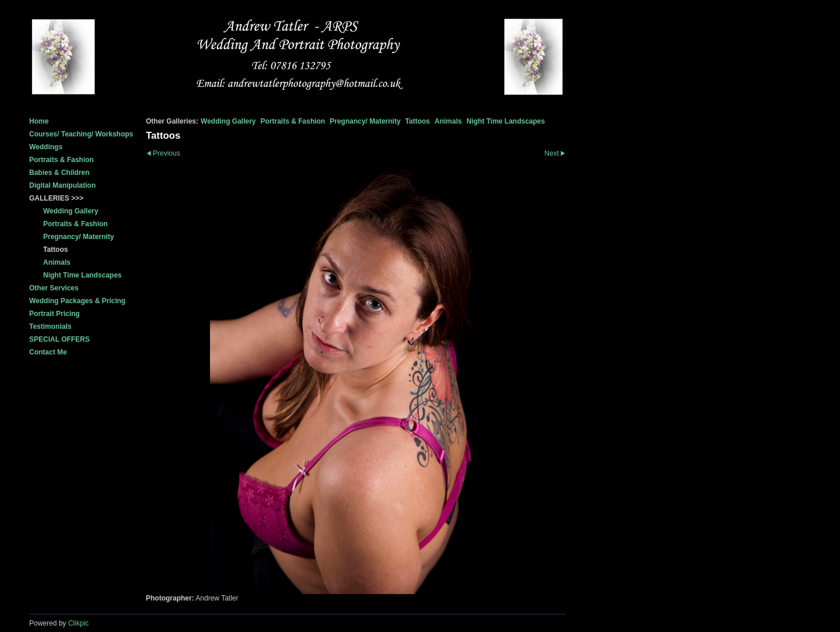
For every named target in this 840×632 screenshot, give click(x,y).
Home (39, 121)
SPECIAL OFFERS (60, 339)
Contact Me (48, 352)
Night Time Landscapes (506, 121)
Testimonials (50, 326)
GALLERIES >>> (56, 198)
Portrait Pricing (55, 314)
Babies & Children (59, 173)
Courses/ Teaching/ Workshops (81, 134)
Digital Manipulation (62, 185)
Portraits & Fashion (62, 160)
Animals (448, 121)
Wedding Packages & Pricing (77, 301)
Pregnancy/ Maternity (365, 121)
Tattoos (418, 121)
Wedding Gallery (228, 121)
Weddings (46, 147)
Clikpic (78, 623)
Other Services (54, 288)
